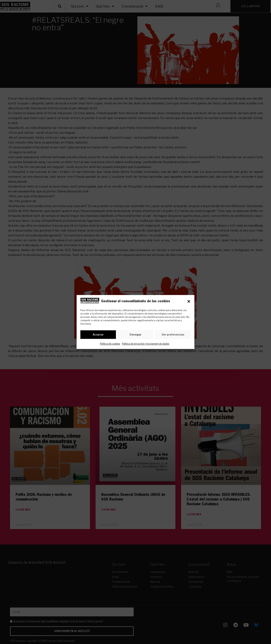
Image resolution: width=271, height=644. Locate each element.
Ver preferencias (173, 335)
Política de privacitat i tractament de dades (146, 344)
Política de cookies (110, 344)
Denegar (136, 335)
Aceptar (98, 335)
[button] (189, 301)
